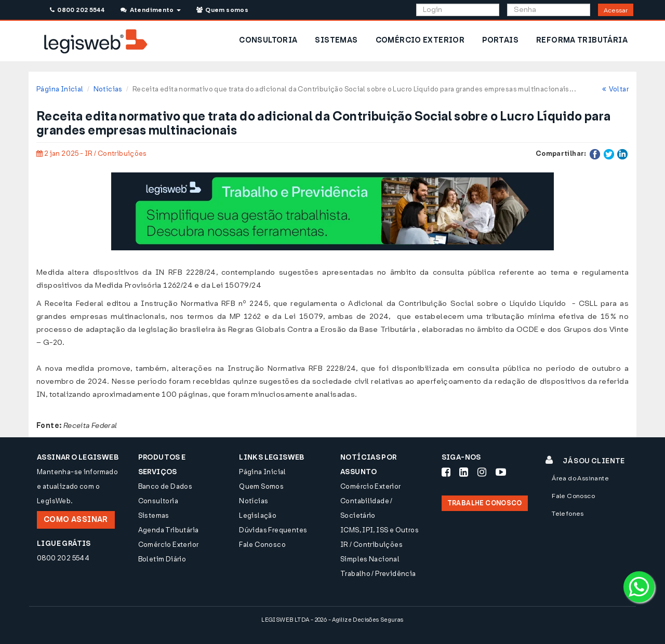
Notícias (108, 89)
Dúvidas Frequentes (273, 530)
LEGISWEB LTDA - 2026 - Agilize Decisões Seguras (332, 620)
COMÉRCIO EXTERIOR (420, 40)
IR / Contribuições (371, 545)
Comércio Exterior (169, 545)
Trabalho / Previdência (378, 574)
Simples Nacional (370, 559)
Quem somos (222, 10)
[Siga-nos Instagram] (482, 472)
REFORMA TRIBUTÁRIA (582, 40)
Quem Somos (261, 486)
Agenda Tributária (169, 530)
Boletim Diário (162, 559)
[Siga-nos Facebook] (446, 472)
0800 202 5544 (77, 10)
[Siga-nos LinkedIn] (464, 472)
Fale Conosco (262, 545)
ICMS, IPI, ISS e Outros (380, 530)
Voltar (615, 89)
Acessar (616, 10)
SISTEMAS (336, 40)
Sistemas (154, 515)
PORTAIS (500, 40)
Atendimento (150, 10)
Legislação (258, 515)
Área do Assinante (580, 478)
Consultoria (158, 501)
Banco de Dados (165, 486)
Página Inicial (60, 89)
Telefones (568, 514)
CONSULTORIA (268, 40)
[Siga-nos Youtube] (501, 472)
